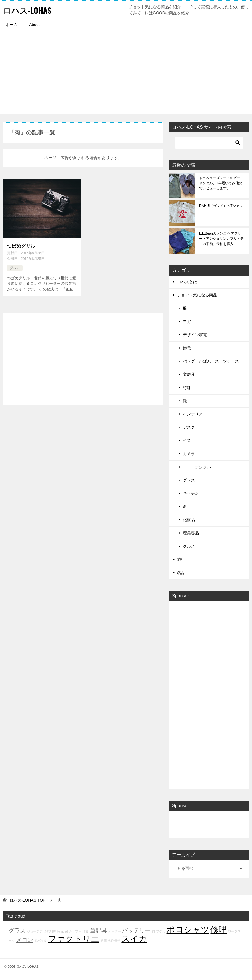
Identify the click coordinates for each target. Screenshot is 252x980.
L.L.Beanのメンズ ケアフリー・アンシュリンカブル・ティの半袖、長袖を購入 (221, 239)
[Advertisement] (126, 74)
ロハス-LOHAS (29, 10)
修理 (219, 929)
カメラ (189, 454)
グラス (189, 480)
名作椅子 (114, 941)
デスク (189, 427)
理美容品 (191, 533)
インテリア (193, 414)
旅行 (181, 559)
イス (187, 440)
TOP (27, 900)
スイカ (134, 939)
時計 (187, 388)
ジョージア (35, 931)
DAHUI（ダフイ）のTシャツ (221, 206)
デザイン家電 (195, 335)
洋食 (86, 931)
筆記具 (99, 930)
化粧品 (189, 520)
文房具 (189, 374)
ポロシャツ (188, 929)
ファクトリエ (74, 939)
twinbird (63, 931)
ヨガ (187, 322)
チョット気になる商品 (197, 295)
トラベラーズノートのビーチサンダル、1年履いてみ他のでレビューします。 (221, 183)
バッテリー (136, 930)
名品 (181, 573)
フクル (161, 931)
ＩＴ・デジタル (197, 467)
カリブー (75, 931)
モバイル (41, 941)
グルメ (15, 267)
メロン (25, 940)
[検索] (209, 143)
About (34, 25)
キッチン (191, 493)
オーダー (115, 931)
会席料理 (50, 931)
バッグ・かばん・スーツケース (211, 361)
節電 (187, 348)
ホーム (12, 25)
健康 (104, 941)
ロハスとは (187, 282)
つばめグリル (21, 246)
